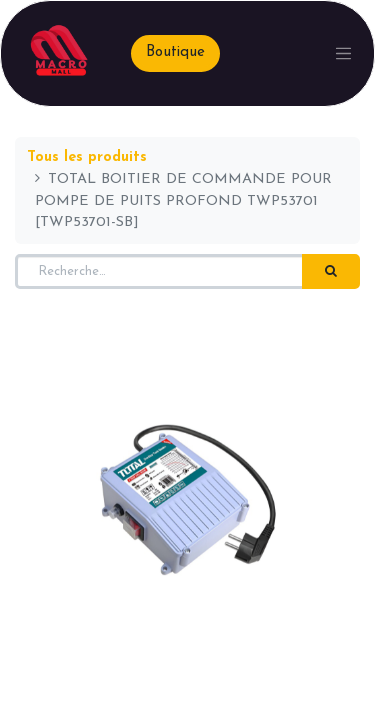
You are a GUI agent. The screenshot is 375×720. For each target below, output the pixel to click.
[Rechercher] (331, 272)
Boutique (175, 52)
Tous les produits (87, 157)
